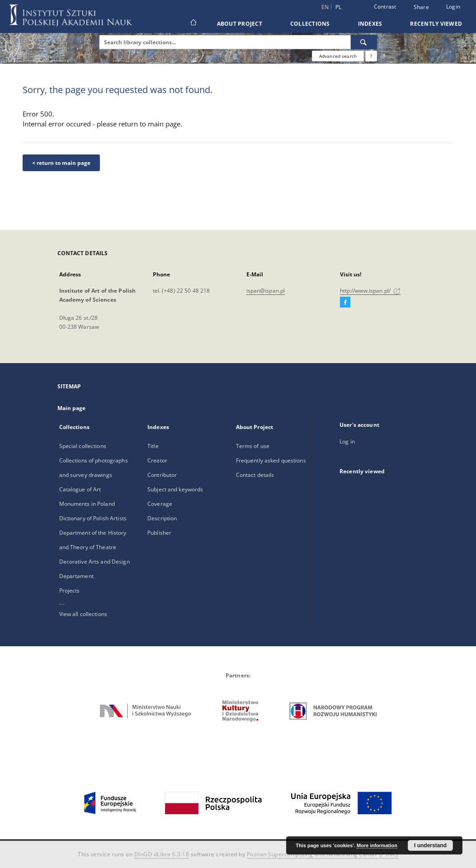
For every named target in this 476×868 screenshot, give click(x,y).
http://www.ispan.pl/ (370, 291)
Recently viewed (436, 24)
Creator (157, 460)
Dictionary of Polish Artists (93, 518)
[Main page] (193, 23)
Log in (347, 441)
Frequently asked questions (271, 460)
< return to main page (61, 163)
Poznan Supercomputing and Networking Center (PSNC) (323, 854)
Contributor (162, 475)
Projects (70, 590)
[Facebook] (345, 303)
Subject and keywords (175, 489)
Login (453, 7)
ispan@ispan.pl (266, 291)
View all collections (83, 614)
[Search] (364, 42)
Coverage (160, 504)
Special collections (83, 446)
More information (377, 845)
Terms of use (253, 446)
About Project (240, 24)
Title (153, 446)
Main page (72, 408)
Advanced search (338, 56)
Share (421, 7)
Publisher (159, 533)
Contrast (385, 7)
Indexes (370, 24)
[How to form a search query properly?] (371, 56)
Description (162, 518)
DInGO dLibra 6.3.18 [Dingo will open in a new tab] (162, 854)
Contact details (255, 475)
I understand (430, 845)
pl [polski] (339, 7)
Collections (310, 24)
